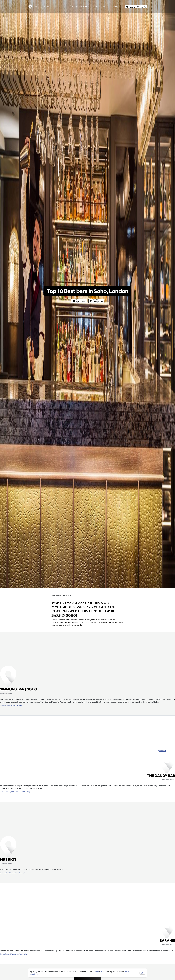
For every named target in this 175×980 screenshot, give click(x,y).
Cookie (96, 972)
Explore (74, 7)
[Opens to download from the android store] (141, 6)
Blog (117, 7)
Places (84, 7)
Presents (95, 7)
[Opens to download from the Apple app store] (131, 6)
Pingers (107, 7)
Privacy (104, 972)
